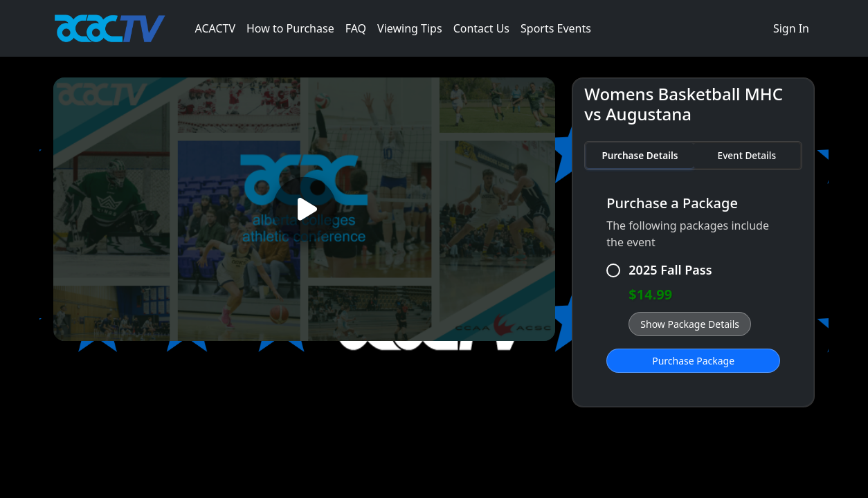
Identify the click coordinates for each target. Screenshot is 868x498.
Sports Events (556, 28)
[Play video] (304, 209)
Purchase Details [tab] (640, 155)
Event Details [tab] (747, 155)
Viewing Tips (410, 28)
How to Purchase (290, 28)
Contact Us (481, 28)
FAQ (356, 28)
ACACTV (215, 28)
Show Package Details (690, 324)
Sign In (791, 28)
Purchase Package (693, 361)
